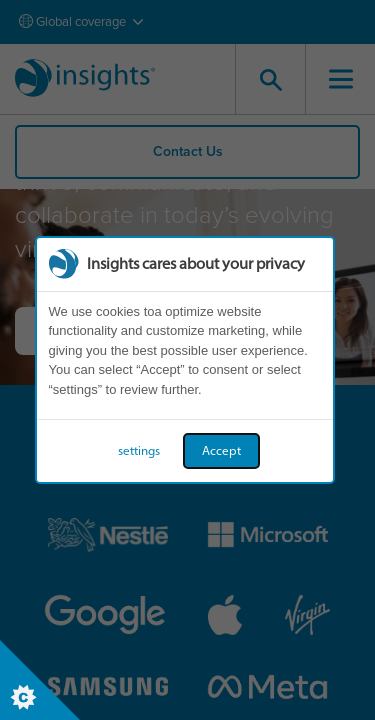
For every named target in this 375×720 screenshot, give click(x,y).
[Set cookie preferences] (40, 680)
